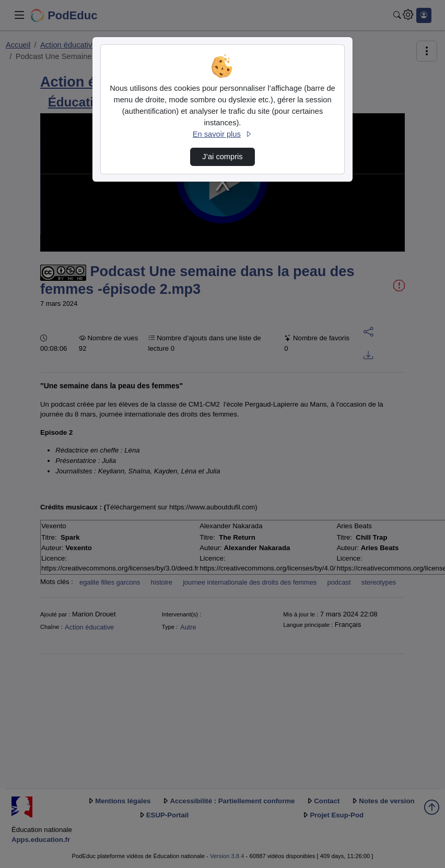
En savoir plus (223, 134)
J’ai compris (222, 157)
